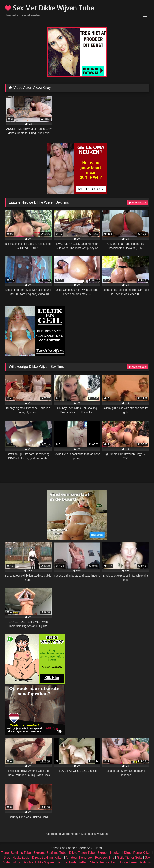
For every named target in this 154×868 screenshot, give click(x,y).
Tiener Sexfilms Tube (16, 853)
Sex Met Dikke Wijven (38, 862)
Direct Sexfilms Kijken (48, 857)
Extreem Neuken (109, 853)
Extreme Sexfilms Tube (50, 853)
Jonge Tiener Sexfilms (135, 862)
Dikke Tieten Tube (82, 853)
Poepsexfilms (105, 857)
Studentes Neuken (103, 862)
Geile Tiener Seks (130, 857)
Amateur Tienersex (79, 857)
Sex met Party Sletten (72, 862)
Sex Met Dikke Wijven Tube (49, 8)
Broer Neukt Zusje (17, 857)
